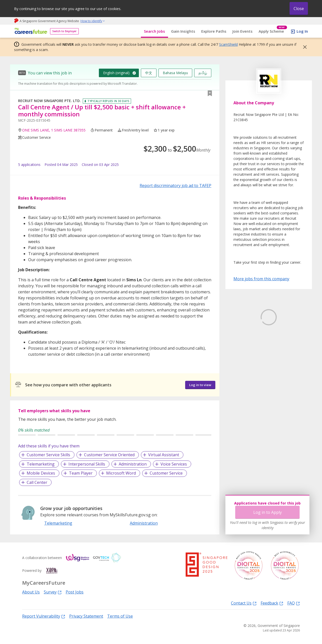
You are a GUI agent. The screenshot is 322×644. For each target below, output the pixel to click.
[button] (303, 47)
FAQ (294, 603)
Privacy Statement (86, 616)
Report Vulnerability (44, 616)
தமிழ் (203, 73)
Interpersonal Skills (87, 464)
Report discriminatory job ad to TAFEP (175, 186)
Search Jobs (154, 31)
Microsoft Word (121, 473)
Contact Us (244, 603)
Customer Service (166, 473)
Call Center (37, 482)
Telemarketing (41, 464)
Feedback (272, 603)
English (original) (116, 73)
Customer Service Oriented (109, 455)
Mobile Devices (41, 473)
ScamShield (228, 44)
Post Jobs (75, 592)
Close (299, 9)
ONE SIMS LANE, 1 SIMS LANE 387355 (54, 130)
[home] (30, 31)
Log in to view (200, 385)
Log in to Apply (268, 512)
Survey (53, 592)
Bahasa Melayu (175, 73)
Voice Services (174, 464)
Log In (302, 31)
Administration (133, 464)
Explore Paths (214, 31)
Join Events (243, 31)
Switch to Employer (64, 31)
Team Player (81, 473)
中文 (149, 73)
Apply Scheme (273, 31)
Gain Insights (183, 31)
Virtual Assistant (164, 455)
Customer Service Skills (48, 455)
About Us (31, 592)
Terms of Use (120, 616)
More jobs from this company (261, 279)
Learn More (247, 355)
